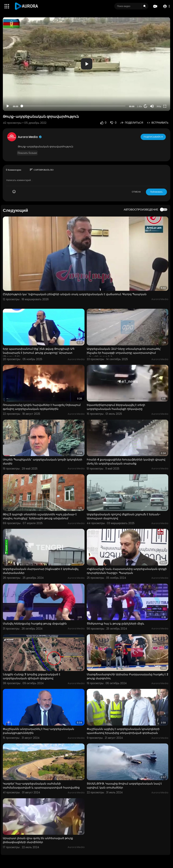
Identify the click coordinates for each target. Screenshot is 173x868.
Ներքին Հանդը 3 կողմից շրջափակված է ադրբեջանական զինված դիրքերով (32, 676)
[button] (166, 6)
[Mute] (152, 106)
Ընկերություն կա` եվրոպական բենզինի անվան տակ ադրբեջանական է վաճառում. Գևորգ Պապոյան (75, 294)
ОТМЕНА (136, 192)
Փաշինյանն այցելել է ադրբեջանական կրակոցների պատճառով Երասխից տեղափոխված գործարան (123, 731)
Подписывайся (153, 137)
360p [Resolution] (159, 106)
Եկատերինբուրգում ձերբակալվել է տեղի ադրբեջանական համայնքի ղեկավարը (116, 407)
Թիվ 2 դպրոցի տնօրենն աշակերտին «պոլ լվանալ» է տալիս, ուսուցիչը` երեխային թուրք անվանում (40, 516)
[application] (86, 64)
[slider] (74, 106)
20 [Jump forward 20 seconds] (146, 106)
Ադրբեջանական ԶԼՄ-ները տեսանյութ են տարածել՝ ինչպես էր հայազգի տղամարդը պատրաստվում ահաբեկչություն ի (124, 353)
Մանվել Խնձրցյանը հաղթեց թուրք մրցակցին (35, 624)
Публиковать (156, 192)
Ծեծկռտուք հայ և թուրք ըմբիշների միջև (115, 624)
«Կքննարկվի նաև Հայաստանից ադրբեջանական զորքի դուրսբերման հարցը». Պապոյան (127, 571)
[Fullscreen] (165, 106)
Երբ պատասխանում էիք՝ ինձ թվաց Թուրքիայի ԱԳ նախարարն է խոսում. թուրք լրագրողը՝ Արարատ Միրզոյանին (39, 353)
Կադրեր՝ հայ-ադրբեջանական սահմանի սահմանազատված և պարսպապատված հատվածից (41, 786)
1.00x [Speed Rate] (140, 106)
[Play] (8, 106)
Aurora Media (30, 137)
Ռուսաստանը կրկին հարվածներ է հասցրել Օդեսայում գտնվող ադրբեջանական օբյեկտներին (42, 407)
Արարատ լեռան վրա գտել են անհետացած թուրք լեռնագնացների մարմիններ (38, 840)
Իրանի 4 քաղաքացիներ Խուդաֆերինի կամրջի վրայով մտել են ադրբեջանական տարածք (126, 461)
